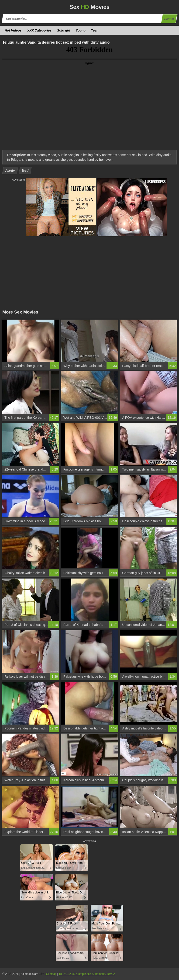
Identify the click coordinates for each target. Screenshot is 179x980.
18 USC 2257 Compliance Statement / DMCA (87, 974)
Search (169, 19)
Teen (95, 30)
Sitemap (51, 974)
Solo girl (64, 30)
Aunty (10, 170)
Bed (25, 170)
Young (81, 30)
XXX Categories (39, 30)
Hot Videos (13, 30)
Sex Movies (89, 7)
